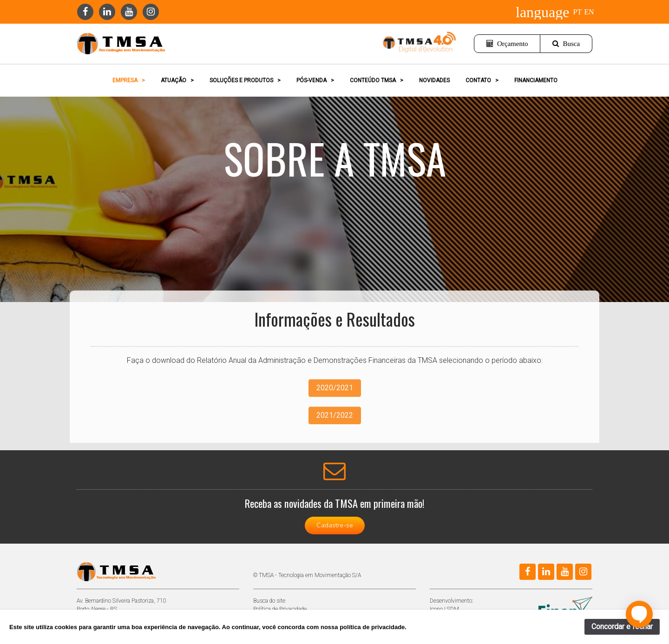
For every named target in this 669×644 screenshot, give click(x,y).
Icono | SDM (444, 609)
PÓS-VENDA (315, 80)
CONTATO (482, 80)
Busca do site (269, 601)
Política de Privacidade (280, 609)
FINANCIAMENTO (536, 80)
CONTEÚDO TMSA (377, 80)
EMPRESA (129, 80)
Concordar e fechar (622, 627)
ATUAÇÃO (177, 80)
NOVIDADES (434, 80)
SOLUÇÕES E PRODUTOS (245, 80)
